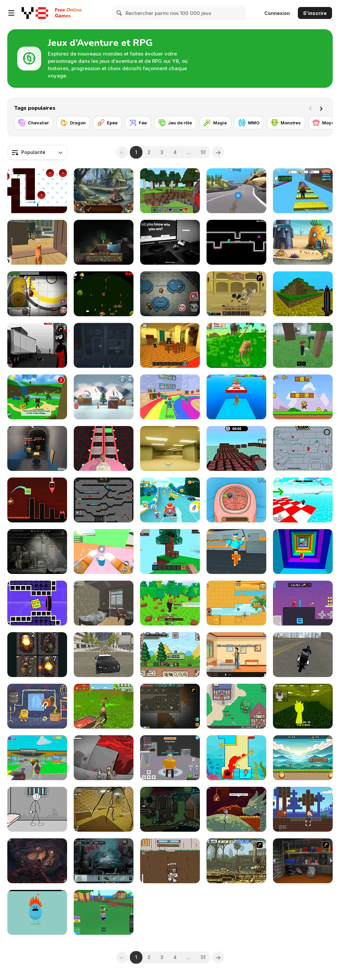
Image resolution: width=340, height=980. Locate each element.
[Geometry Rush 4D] (37, 603)
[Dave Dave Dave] (236, 242)
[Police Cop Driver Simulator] (104, 655)
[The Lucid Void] (104, 603)
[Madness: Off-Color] (104, 758)
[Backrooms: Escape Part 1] (104, 809)
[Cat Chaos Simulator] (37, 242)
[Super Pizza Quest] (303, 397)
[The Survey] (170, 242)
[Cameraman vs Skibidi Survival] (104, 448)
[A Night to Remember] (104, 861)
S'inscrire (315, 13)
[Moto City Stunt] (303, 655)
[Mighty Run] (303, 758)
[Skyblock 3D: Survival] (170, 552)
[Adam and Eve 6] (37, 706)
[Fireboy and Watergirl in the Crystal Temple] (104, 500)
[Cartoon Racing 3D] (170, 500)
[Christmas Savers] (104, 397)
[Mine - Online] (170, 191)
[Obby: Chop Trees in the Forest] (170, 603)
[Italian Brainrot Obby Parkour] (236, 397)
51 (203, 152)
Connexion (277, 13)
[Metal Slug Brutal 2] (236, 861)
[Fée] (138, 123)
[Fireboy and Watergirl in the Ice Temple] (303, 448)
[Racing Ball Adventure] (236, 191)
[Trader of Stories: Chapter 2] (37, 861)
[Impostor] (37, 294)
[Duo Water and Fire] (303, 603)
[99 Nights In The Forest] (303, 345)
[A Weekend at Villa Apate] (236, 655)
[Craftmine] (303, 809)
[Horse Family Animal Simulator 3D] (104, 706)
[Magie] (215, 123)
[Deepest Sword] (236, 809)
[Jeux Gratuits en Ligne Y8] (35, 13)
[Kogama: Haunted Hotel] (37, 448)
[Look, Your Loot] (37, 655)
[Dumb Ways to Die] (37, 912)
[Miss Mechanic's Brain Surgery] (236, 500)
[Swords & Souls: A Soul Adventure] (236, 294)
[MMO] (249, 123)
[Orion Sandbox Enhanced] (170, 706)
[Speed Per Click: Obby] (303, 191)
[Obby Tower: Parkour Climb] (303, 552)
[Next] (322, 108)
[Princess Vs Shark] (236, 758)
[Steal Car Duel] (37, 758)
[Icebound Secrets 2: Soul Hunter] (104, 191)
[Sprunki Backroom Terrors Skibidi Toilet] (303, 706)
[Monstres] (286, 123)
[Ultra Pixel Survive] (170, 655)
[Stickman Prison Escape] (37, 809)
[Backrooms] (170, 448)
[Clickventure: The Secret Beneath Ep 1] (170, 809)
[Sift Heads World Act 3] (37, 345)
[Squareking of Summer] (236, 603)
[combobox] (37, 152)
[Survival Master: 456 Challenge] (170, 397)
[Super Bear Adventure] (37, 397)
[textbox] (37, 152)
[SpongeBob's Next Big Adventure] (303, 242)
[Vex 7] (37, 191)
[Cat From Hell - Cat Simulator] (104, 552)
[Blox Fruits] (104, 912)
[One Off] (303, 861)
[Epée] (108, 123)
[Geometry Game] (37, 500)
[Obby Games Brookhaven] (303, 500)
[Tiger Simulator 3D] (236, 345)
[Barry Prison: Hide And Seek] (170, 758)
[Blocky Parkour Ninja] (236, 448)
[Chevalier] (34, 123)
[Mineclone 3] (303, 294)
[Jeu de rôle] (175, 123)
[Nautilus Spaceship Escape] (104, 345)
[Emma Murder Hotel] (170, 345)
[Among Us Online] (170, 294)
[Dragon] (73, 123)
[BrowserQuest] (236, 706)
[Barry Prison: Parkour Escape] (236, 552)
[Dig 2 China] (170, 861)
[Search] (120, 13)
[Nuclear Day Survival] (37, 552)
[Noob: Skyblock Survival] (104, 242)
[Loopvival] (104, 294)
